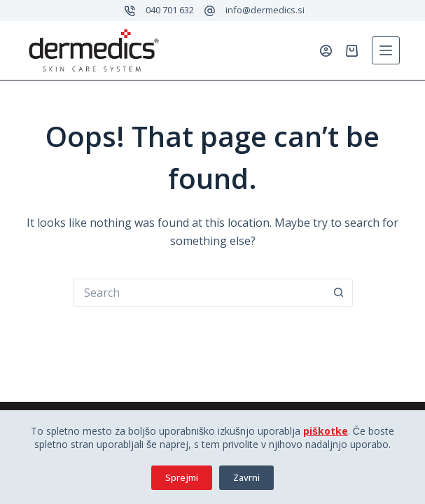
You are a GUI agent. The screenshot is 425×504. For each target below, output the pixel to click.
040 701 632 (170, 10)
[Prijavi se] (326, 51)
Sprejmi (182, 477)
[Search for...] (199, 293)
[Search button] (339, 293)
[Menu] (386, 50)
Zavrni (246, 477)
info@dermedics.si (265, 10)
